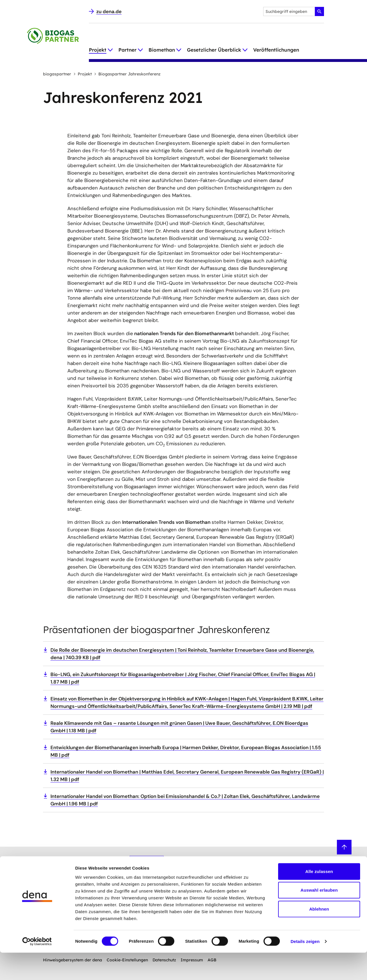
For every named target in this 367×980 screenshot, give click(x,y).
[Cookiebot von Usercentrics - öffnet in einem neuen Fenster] (37, 969)
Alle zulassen (319, 898)
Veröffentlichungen (276, 50)
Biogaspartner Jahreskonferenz (127, 74)
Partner (127, 50)
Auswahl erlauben (319, 917)
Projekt (98, 50)
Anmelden (147, 862)
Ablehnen (319, 936)
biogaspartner (57, 74)
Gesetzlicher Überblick (214, 50)
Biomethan (162, 50)
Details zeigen (305, 969)
